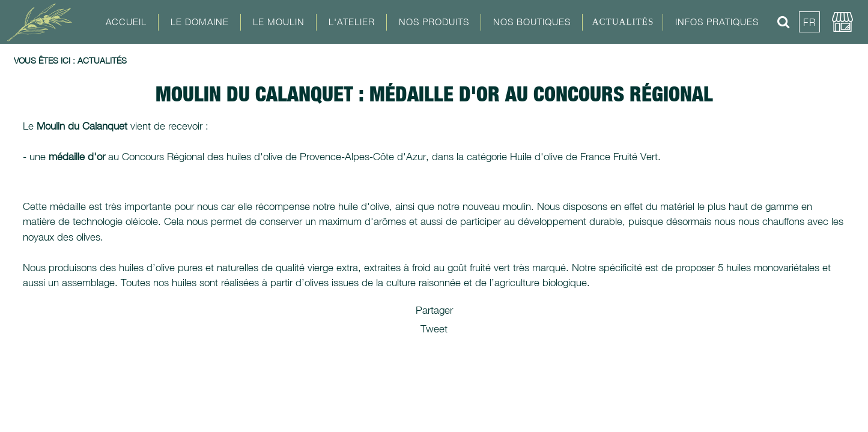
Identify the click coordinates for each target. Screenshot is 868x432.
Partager (434, 310)
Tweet (434, 329)
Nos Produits (434, 22)
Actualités (623, 22)
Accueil (126, 22)
